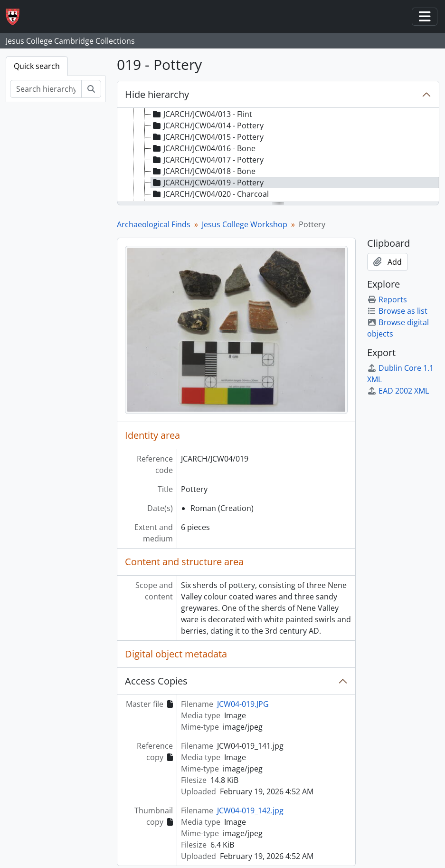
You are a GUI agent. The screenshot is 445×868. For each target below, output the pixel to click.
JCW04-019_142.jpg (250, 810)
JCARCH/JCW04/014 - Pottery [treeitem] (207, 125)
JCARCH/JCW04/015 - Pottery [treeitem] (207, 137)
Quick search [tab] (37, 66)
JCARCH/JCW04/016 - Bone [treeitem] (203, 148)
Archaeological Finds (154, 224)
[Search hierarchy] (46, 89)
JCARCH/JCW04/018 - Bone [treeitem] (203, 171)
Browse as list (397, 311)
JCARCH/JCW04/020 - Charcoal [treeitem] (210, 194)
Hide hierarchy (157, 94)
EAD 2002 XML (398, 391)
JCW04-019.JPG (243, 704)
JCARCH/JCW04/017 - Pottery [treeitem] (207, 160)
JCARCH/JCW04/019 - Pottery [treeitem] (207, 183)
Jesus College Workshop (245, 224)
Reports (387, 299)
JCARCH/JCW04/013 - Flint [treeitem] (202, 114)
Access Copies (156, 681)
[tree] (278, 155)
